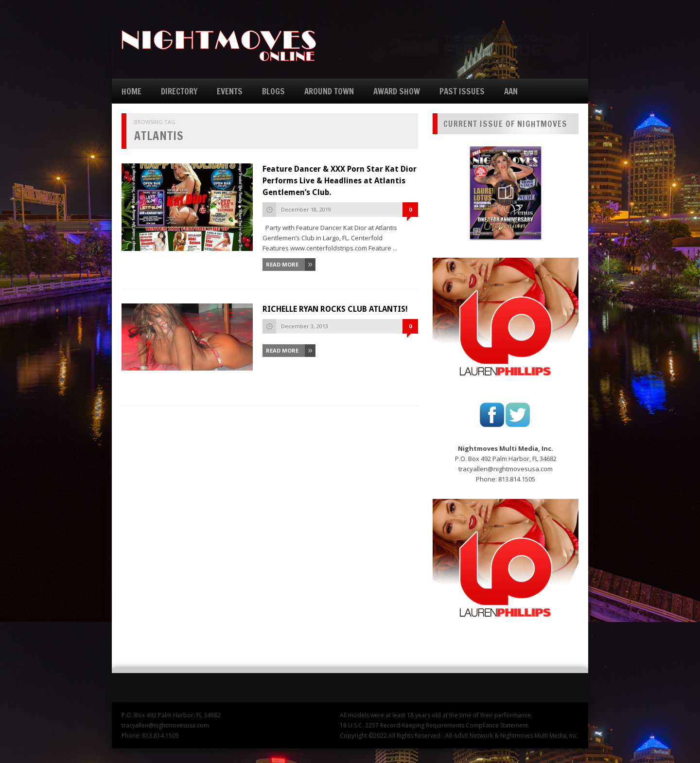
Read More (282, 264)
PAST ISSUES (462, 91)
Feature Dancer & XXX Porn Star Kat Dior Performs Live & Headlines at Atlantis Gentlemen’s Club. (340, 181)
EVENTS (230, 91)
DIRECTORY (179, 91)
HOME (131, 91)
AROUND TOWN (329, 91)
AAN (511, 91)
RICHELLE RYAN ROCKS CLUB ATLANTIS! (335, 309)
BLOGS (273, 91)
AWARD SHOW (397, 91)
